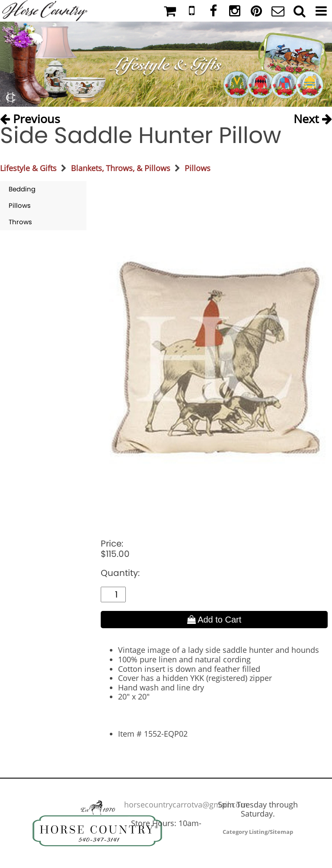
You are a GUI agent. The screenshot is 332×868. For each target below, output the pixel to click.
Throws (20, 222)
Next (313, 117)
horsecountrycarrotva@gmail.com (186, 804)
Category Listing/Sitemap (258, 832)
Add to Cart (214, 620)
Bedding (22, 189)
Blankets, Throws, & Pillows (121, 168)
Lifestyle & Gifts (28, 168)
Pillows (198, 168)
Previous (30, 117)
